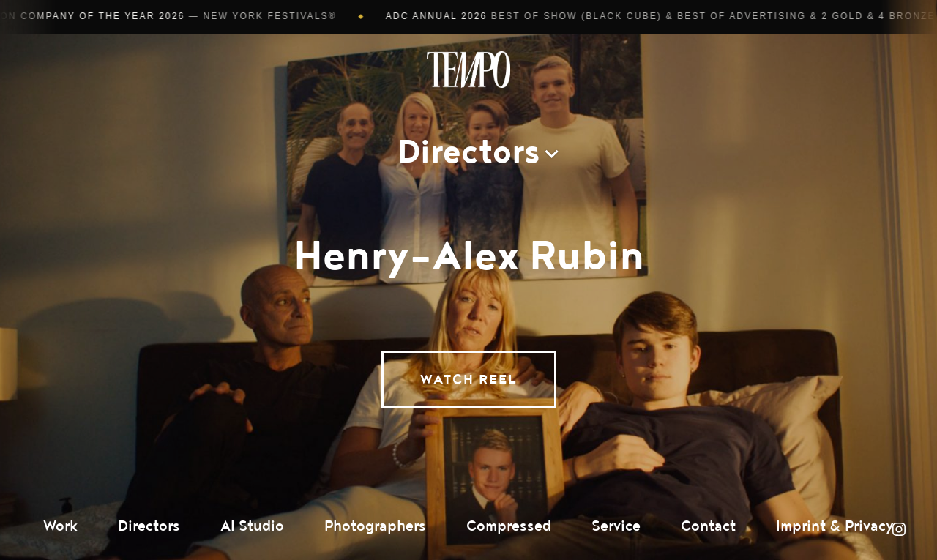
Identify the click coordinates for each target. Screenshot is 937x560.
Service (616, 526)
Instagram (899, 529)
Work (60, 526)
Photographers (375, 526)
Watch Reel (469, 379)
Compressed (509, 526)
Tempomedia (468, 70)
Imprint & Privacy (835, 526)
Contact (708, 526)
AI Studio (252, 526)
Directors (149, 526)
